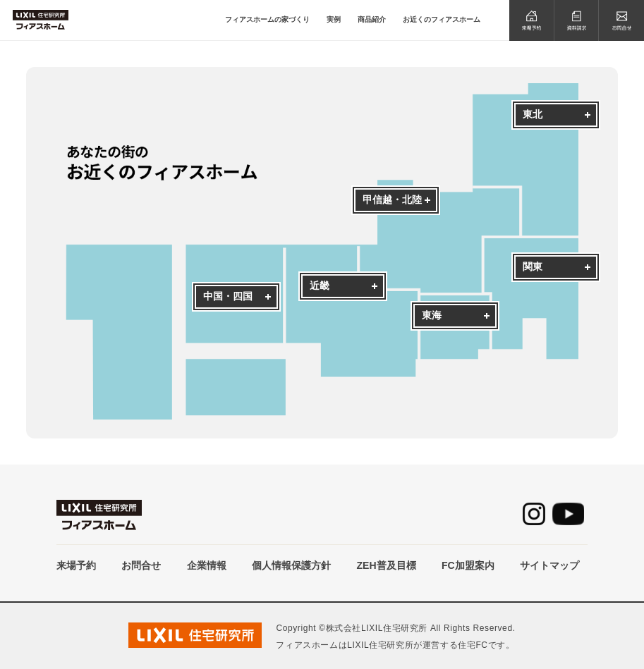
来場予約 (76, 565)
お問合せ (141, 565)
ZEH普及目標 (387, 565)
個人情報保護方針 (291, 565)
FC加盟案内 (468, 565)
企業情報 (207, 565)
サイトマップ (549, 565)
